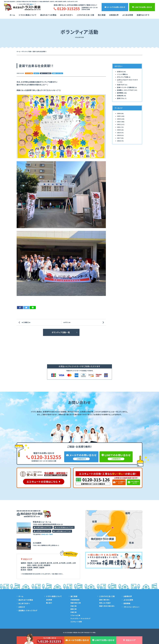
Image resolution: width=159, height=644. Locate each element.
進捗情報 (120, 93)
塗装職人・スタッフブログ (58, 73)
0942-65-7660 (47, 534)
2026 (119, 113)
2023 (119, 122)
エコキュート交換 (76, 622)
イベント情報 (121, 74)
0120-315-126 (96, 480)
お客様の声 (114, 15)
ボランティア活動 (29, 73)
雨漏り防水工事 (76, 603)
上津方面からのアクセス (42, 531)
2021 (119, 127)
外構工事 (73, 612)
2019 (119, 133)
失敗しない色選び (105, 603)
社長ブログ (36, 73)
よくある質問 (128, 15)
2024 (119, 119)
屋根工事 (73, 609)
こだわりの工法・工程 (107, 596)
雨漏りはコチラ (143, 15)
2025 (119, 116)
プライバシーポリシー (132, 607)
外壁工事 (73, 606)
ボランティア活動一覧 (61, 332)
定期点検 (120, 96)
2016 (119, 141)
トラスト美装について (28, 15)
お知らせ (120, 72)
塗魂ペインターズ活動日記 (46, 73)
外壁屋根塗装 (75, 600)
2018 (119, 135)
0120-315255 (44, 457)
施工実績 (102, 15)
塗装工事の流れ (104, 600)
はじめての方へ (67, 15)
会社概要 (49, 600)
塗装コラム (121, 98)
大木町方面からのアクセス (43, 527)
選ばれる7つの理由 (48, 15)
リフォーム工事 (75, 615)
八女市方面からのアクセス (62, 531)
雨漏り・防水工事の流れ (107, 606)
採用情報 (127, 603)
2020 (119, 130)
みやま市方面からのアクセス (64, 527)
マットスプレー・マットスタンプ (80, 618)
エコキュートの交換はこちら (42, 482)
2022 (119, 124)
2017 (119, 138)
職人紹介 (49, 603)
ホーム (12, 15)
